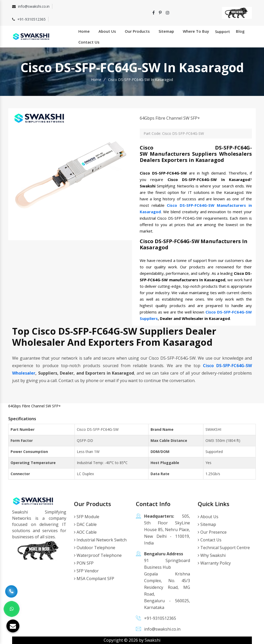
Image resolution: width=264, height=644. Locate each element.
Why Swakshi (212, 555)
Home (84, 31)
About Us (107, 31)
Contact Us (89, 42)
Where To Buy (196, 31)
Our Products (137, 31)
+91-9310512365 (31, 19)
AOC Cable (85, 532)
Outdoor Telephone (95, 548)
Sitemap (166, 31)
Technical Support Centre (224, 548)
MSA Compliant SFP (94, 579)
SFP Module (87, 517)
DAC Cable (85, 524)
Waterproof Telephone (98, 555)
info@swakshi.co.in (34, 6)
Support (222, 31)
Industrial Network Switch (100, 540)
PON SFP (84, 563)
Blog (240, 31)
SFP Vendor (86, 571)
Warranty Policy (214, 563)
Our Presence (212, 532)
